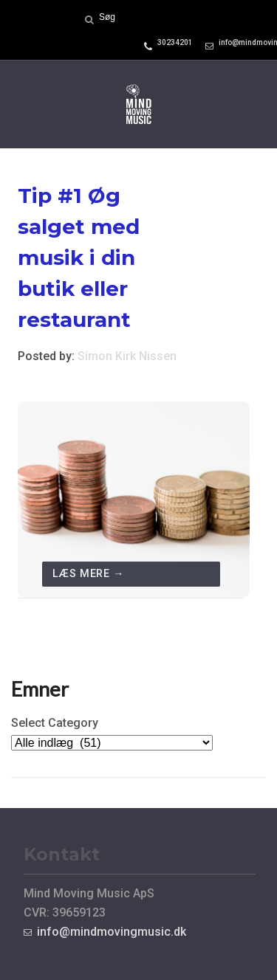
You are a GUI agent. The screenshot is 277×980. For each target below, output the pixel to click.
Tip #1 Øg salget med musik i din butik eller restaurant (79, 258)
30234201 (175, 42)
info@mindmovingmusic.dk (112, 932)
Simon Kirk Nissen (127, 356)
